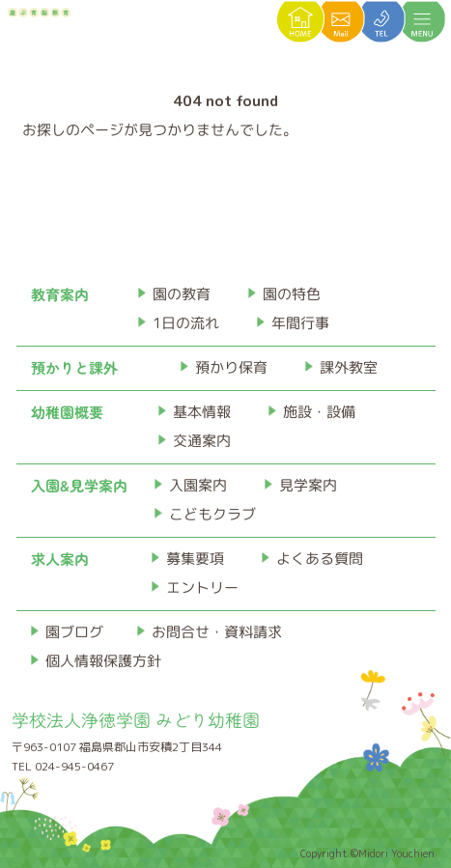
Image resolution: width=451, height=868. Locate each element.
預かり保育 (231, 367)
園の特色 (292, 294)
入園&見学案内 (79, 485)
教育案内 (60, 294)
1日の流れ (186, 323)
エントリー (202, 588)
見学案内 (308, 485)
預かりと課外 (74, 367)
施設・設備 (318, 412)
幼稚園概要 (67, 412)
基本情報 (201, 412)
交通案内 (201, 441)
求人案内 (60, 559)
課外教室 (349, 367)
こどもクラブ (212, 514)
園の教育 (182, 294)
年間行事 (300, 323)
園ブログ (74, 632)
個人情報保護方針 (103, 661)
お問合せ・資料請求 (217, 632)
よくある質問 (320, 559)
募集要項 (195, 559)
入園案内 (198, 485)
